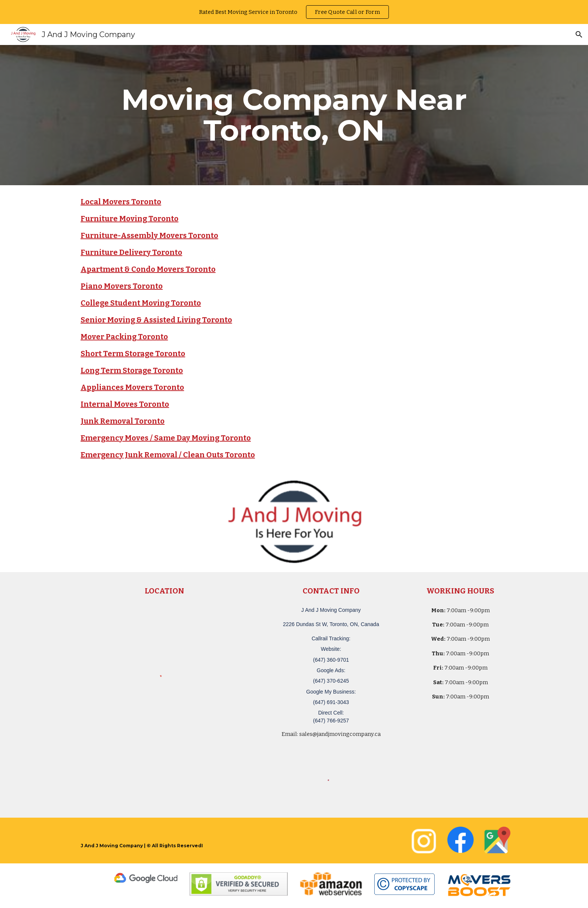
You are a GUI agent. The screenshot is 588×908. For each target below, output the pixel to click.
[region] (294, 12)
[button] (579, 34)
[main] (294, 115)
